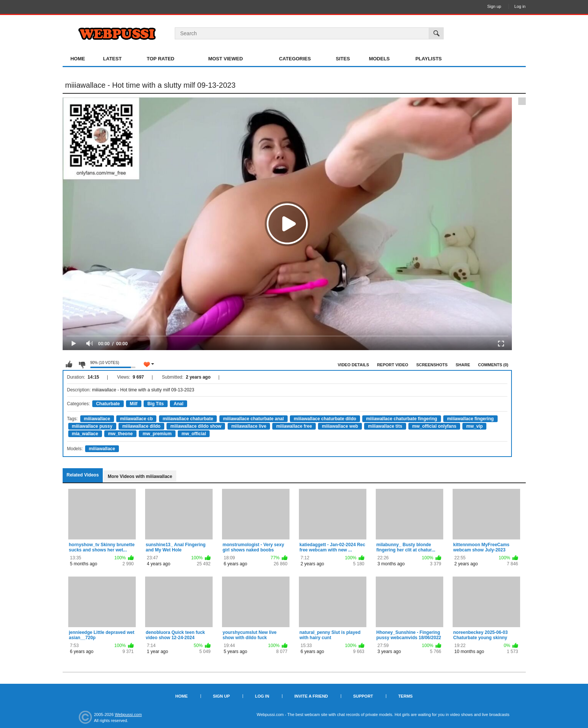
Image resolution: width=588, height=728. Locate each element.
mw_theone (120, 434)
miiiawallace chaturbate (188, 419)
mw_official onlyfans (434, 426)
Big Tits (156, 404)
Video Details (354, 365)
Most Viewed (225, 59)
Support (363, 696)
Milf (134, 404)
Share (463, 365)
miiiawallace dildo (141, 426)
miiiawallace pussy (92, 426)
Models (379, 59)
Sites (343, 59)
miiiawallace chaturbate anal (253, 419)
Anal (178, 404)
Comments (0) (493, 365)
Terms (406, 696)
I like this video (69, 364)
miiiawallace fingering (470, 419)
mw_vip (474, 426)
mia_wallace (85, 434)
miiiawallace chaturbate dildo (325, 419)
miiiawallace (97, 419)
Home (78, 59)
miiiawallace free (294, 426)
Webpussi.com (128, 715)
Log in (520, 6)
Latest (112, 59)
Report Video (392, 365)
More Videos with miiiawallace (140, 476)
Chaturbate (108, 404)
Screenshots (432, 365)
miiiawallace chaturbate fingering (401, 419)
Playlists (429, 59)
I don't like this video (82, 364)
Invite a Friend (311, 696)
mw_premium (157, 434)
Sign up (494, 6)
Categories (295, 59)
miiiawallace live (249, 426)
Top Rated (160, 59)
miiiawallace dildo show (196, 426)
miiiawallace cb (136, 419)
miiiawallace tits (385, 426)
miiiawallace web (340, 426)
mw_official (194, 434)
